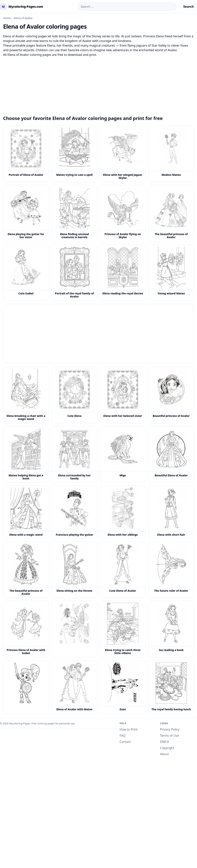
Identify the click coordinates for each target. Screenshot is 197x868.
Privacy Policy (170, 729)
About (164, 754)
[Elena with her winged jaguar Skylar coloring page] (123, 154)
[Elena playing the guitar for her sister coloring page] (26, 213)
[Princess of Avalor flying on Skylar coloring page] (123, 213)
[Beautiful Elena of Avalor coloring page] (171, 454)
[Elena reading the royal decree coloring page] (123, 272)
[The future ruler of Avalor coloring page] (171, 570)
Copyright (167, 748)
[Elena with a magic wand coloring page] (26, 512)
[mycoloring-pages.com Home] (22, 7)
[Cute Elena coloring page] (74, 395)
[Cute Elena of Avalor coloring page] (123, 570)
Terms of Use (169, 736)
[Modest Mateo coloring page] (171, 154)
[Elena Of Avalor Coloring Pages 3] (74, 629)
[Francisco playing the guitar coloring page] (74, 512)
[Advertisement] (98, 84)
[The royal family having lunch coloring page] (171, 687)
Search (189, 7)
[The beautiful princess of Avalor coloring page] (171, 213)
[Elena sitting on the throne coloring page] (74, 570)
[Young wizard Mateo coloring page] (171, 272)
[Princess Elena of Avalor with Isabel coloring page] (26, 629)
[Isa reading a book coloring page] (171, 629)
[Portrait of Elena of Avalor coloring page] (26, 154)
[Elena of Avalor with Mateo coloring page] (74, 687)
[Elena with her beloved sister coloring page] (123, 395)
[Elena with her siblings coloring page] (123, 512)
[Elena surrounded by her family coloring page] (74, 454)
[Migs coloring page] (123, 454)
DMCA (165, 742)
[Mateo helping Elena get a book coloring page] (26, 454)
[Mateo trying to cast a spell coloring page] (74, 154)
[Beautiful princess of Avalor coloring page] (171, 395)
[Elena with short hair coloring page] (171, 512)
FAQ (123, 736)
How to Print (129, 729)
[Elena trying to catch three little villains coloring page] (123, 629)
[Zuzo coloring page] (123, 687)
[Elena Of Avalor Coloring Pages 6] (26, 687)
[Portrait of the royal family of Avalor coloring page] (74, 272)
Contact (125, 742)
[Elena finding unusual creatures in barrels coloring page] (74, 213)
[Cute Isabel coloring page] (26, 272)
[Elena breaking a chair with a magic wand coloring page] (26, 395)
